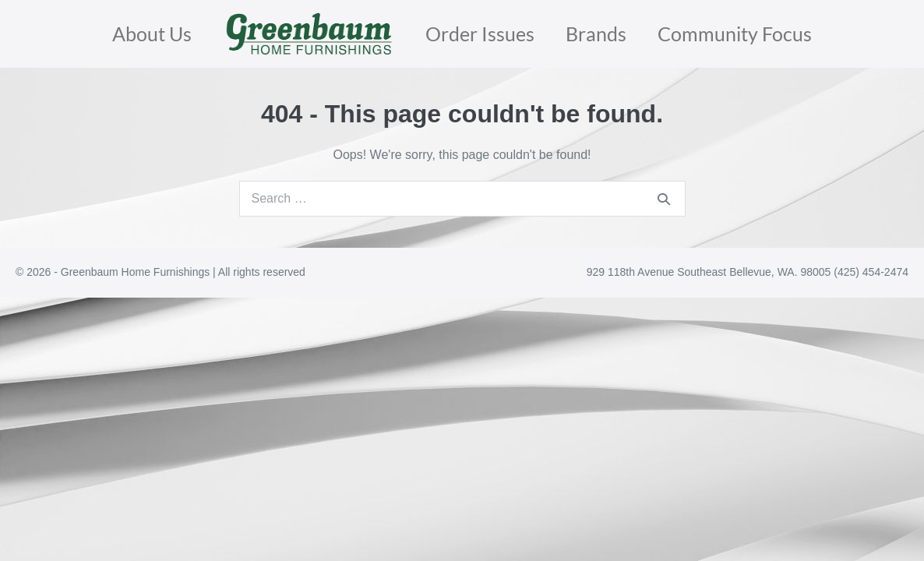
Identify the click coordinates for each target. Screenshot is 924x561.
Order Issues (480, 34)
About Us (152, 34)
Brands (596, 34)
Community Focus (735, 34)
